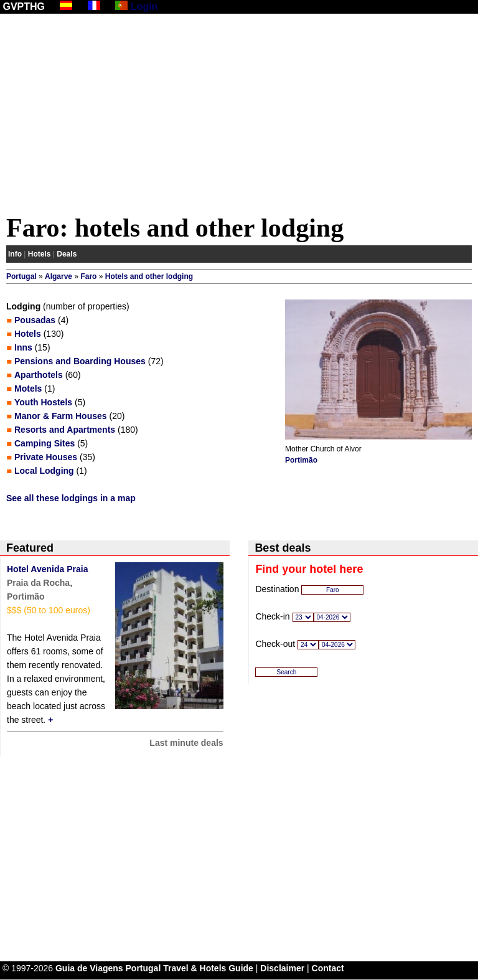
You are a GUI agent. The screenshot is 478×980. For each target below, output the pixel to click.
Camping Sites (45, 443)
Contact (328, 968)
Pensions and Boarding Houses (80, 361)
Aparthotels (39, 375)
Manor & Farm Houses (61, 416)
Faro (88, 276)
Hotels (40, 254)
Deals (67, 254)
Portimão (301, 460)
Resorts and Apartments (65, 430)
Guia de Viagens (89, 968)
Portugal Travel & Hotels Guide (190, 968)
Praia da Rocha (38, 583)
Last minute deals (186, 743)
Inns (23, 347)
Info (15, 254)
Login (144, 7)
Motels (28, 389)
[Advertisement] (239, 116)
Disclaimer (282, 968)
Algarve (59, 276)
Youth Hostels (43, 402)
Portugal (21, 276)
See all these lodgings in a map (71, 498)
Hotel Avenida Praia (47, 569)
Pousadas (35, 320)
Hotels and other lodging (149, 276)
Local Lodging (44, 471)
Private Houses (46, 457)
